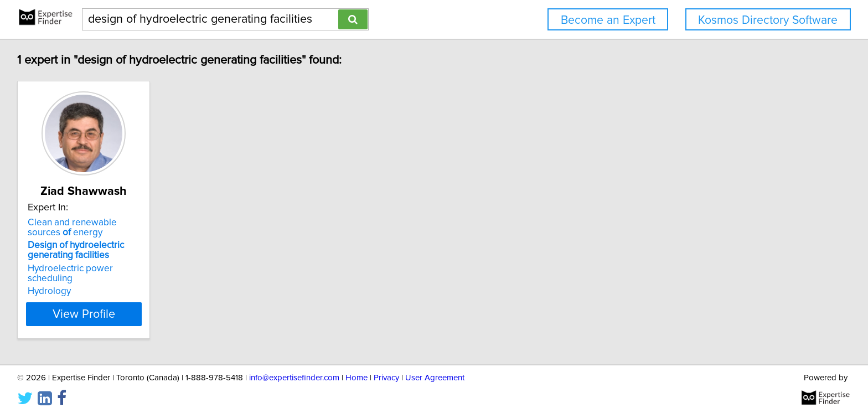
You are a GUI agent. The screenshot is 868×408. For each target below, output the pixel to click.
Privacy (386, 368)
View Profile (99, 304)
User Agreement (435, 368)
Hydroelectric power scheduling (95, 268)
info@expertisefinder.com (294, 368)
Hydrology (51, 281)
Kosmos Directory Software (768, 20)
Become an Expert (608, 20)
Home (356, 368)
